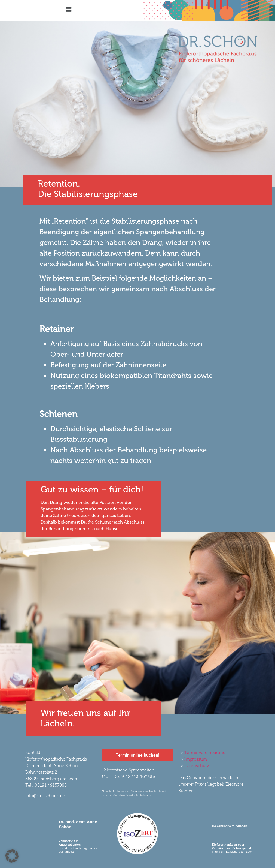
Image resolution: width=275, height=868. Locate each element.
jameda (69, 852)
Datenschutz (197, 766)
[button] (69, 10)
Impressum (196, 759)
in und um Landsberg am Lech (232, 848)
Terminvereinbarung (205, 753)
